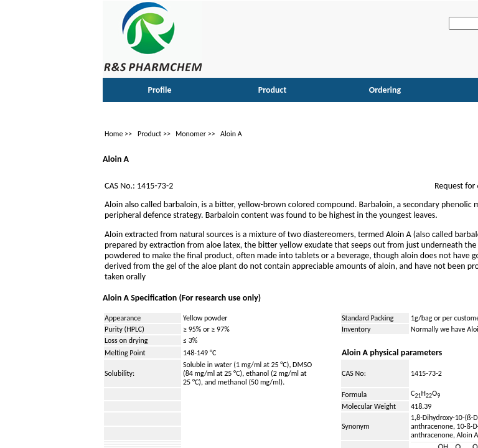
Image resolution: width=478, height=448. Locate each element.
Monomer (191, 134)
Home (114, 134)
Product (149, 134)
